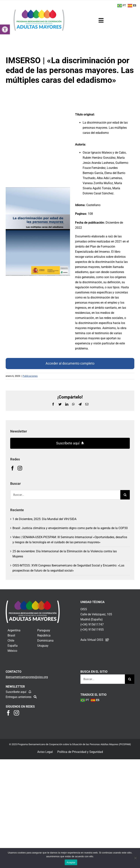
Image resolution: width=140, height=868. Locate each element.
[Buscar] (125, 495)
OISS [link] (84, 609)
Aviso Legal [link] (45, 752)
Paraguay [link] (44, 630)
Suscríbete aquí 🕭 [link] (70, 443)
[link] (5, 29)
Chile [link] (11, 641)
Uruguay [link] (43, 646)
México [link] (12, 651)
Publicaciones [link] (30, 376)
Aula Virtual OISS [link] (92, 640)
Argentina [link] (14, 630)
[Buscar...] (65, 495)
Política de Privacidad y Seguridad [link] (80, 752)
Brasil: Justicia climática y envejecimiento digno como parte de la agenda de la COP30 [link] (70, 528)
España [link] (13, 646)
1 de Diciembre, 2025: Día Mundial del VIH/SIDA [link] (44, 519)
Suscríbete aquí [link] (16, 692)
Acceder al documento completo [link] (70, 363)
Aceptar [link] (71, 862)
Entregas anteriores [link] (19, 697)
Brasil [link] (11, 635)
